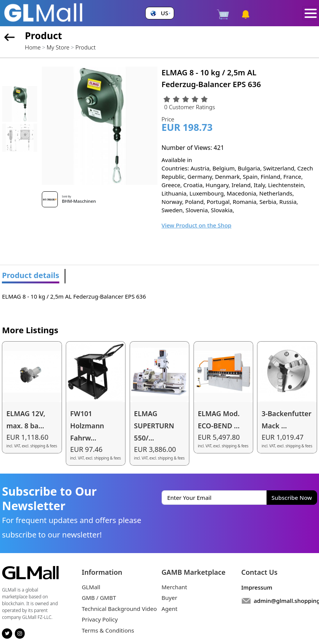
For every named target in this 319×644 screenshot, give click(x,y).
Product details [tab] (31, 275)
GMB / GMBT (99, 598)
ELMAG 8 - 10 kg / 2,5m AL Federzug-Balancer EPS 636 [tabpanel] (74, 296)
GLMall (91, 587)
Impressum (257, 587)
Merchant (175, 587)
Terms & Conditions (108, 630)
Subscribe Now (292, 498)
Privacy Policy (100, 619)
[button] (159, 13)
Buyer (169, 598)
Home (33, 47)
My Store (58, 47)
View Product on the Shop (197, 225)
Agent (170, 609)
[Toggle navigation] (311, 13)
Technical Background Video (119, 609)
